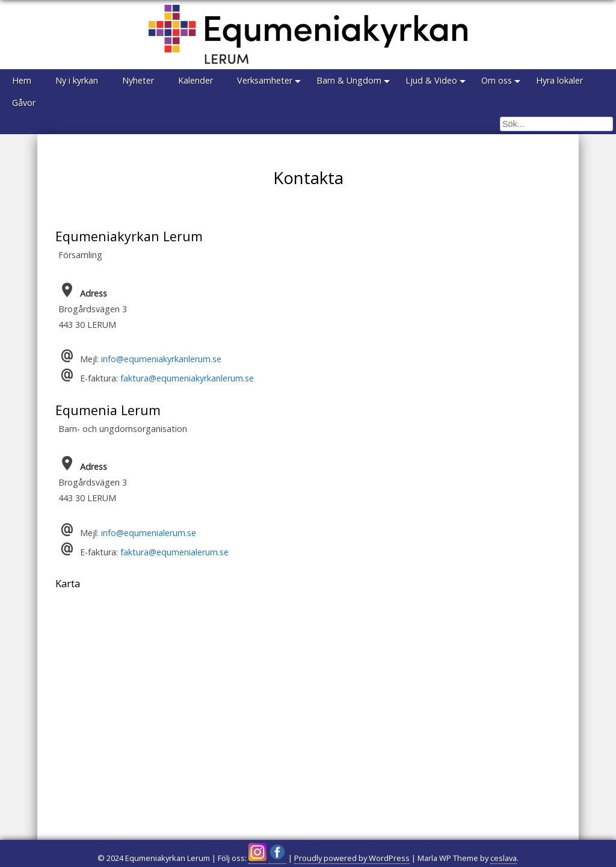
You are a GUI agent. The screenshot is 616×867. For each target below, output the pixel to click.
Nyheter (138, 80)
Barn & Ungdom (349, 80)
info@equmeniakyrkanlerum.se (161, 359)
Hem (22, 80)
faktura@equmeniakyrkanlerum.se (187, 378)
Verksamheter (265, 80)
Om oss (497, 80)
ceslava (504, 858)
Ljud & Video (431, 80)
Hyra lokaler (559, 80)
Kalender (196, 80)
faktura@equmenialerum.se (174, 552)
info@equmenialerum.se (149, 533)
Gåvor (24, 103)
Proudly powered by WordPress (352, 858)
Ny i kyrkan (77, 80)
